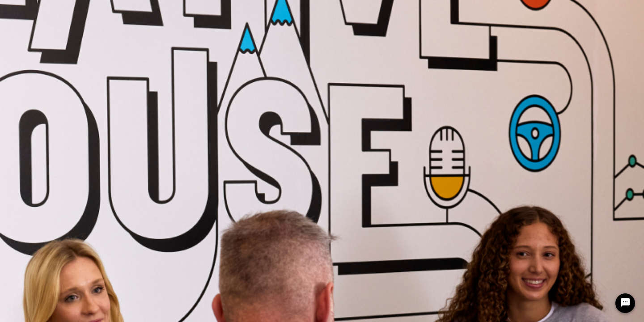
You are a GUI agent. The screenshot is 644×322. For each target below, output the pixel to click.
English (532, 34)
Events (477, 12)
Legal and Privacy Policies (46, 213)
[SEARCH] (557, 81)
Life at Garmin (295, 12)
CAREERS (169, 12)
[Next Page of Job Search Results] (564, 173)
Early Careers (418, 12)
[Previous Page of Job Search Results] (547, 173)
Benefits (357, 12)
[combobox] (177, 81)
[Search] (557, 81)
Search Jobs (227, 12)
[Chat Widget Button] (625, 303)
